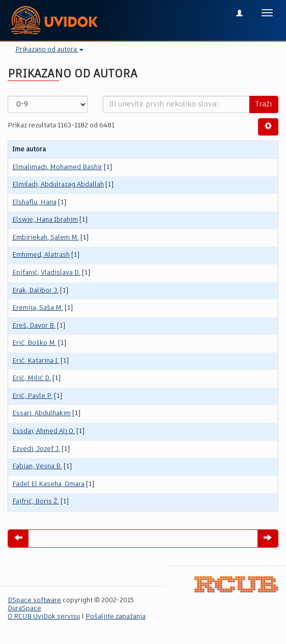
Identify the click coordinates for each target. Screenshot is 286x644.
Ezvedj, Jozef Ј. (36, 449)
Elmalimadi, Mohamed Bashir (57, 167)
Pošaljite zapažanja (116, 617)
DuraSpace (24, 609)
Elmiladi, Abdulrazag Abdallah (58, 185)
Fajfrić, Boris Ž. (36, 502)
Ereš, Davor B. (34, 326)
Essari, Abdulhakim (41, 413)
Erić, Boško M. (34, 343)
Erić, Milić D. (32, 378)
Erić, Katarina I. (36, 361)
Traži (264, 104)
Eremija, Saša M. (38, 308)
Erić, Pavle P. (32, 396)
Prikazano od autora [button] (49, 50)
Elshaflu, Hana (34, 203)
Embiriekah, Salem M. (46, 238)
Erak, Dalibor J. (35, 291)
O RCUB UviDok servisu (44, 617)
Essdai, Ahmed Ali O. (44, 431)
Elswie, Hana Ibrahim (45, 220)
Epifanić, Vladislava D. (46, 273)
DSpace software (34, 600)
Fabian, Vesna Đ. (37, 466)
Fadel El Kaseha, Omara (48, 484)
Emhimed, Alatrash (41, 255)
